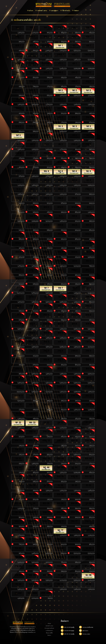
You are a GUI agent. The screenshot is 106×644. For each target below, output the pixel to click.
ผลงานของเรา (54, 11)
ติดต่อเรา (76, 11)
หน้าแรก (30, 11)
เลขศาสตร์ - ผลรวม (41, 11)
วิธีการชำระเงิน (65, 11)
